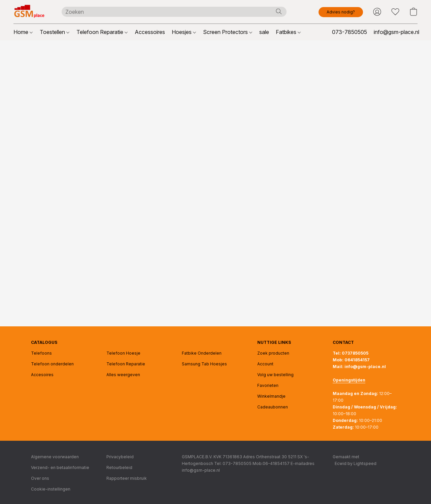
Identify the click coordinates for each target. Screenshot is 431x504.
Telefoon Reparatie (102, 32)
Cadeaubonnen (273, 407)
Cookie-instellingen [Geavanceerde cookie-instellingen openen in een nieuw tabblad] (51, 489)
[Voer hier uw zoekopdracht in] (174, 12)
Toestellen (55, 32)
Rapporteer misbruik (127, 478)
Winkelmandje (271, 396)
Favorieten (268, 385)
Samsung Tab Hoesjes (204, 364)
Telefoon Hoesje (123, 353)
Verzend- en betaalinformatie (60, 467)
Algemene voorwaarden (55, 457)
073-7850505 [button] (350, 32)
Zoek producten (273, 353)
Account (265, 364)
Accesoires (42, 375)
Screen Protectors (228, 32)
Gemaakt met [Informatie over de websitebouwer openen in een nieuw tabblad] (355, 461)
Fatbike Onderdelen (202, 353)
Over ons (40, 478)
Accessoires (150, 32)
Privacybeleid (120, 457)
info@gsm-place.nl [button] (396, 32)
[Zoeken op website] (279, 11)
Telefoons (41, 353)
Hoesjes (184, 32)
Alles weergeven (123, 375)
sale (264, 32)
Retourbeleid (119, 467)
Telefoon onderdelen (52, 364)
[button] (31, 12)
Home (23, 32)
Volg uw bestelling (275, 375)
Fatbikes (288, 32)
